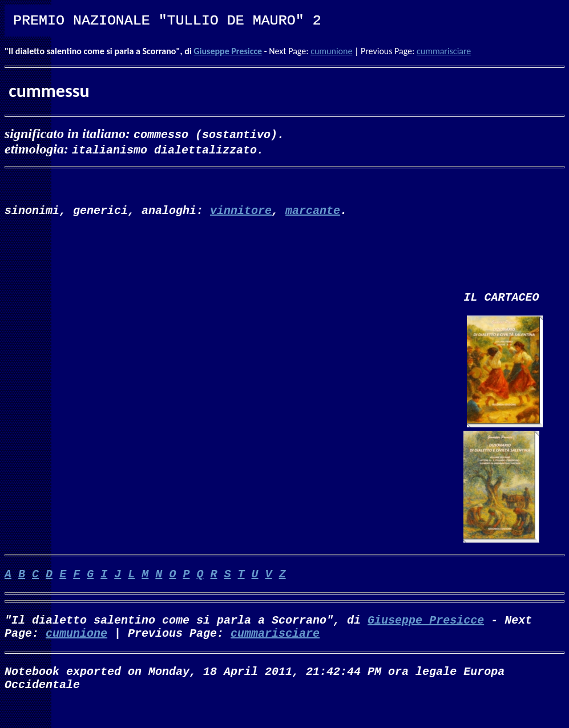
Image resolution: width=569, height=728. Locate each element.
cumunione (331, 51)
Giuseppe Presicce (228, 51)
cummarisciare (444, 51)
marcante (313, 214)
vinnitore (241, 214)
